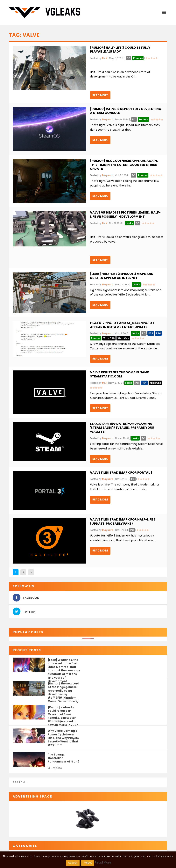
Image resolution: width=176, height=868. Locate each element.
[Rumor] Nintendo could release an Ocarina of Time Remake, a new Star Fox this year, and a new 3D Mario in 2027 (63, 712)
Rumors (138, 58)
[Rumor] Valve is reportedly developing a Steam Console (126, 111)
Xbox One (123, 338)
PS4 (158, 333)
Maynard (108, 119)
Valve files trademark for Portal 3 (121, 473)
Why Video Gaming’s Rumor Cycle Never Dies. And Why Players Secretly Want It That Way (63, 736)
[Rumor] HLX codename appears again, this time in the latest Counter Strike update (124, 165)
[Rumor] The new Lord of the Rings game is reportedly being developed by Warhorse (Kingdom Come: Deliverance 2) (63, 689)
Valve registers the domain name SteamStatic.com (120, 374)
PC (129, 58)
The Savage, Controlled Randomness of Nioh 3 (64, 758)
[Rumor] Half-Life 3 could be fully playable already (120, 50)
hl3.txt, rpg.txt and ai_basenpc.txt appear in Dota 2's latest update (122, 325)
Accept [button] (73, 863)
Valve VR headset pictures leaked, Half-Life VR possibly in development (125, 215)
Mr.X (105, 58)
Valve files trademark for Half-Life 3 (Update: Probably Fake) (123, 522)
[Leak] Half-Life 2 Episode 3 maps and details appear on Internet (122, 276)
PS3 (151, 333)
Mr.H (105, 383)
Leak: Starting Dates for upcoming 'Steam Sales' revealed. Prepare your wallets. (122, 428)
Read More (100, 95)
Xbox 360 (109, 338)
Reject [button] (88, 863)
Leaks (129, 223)
